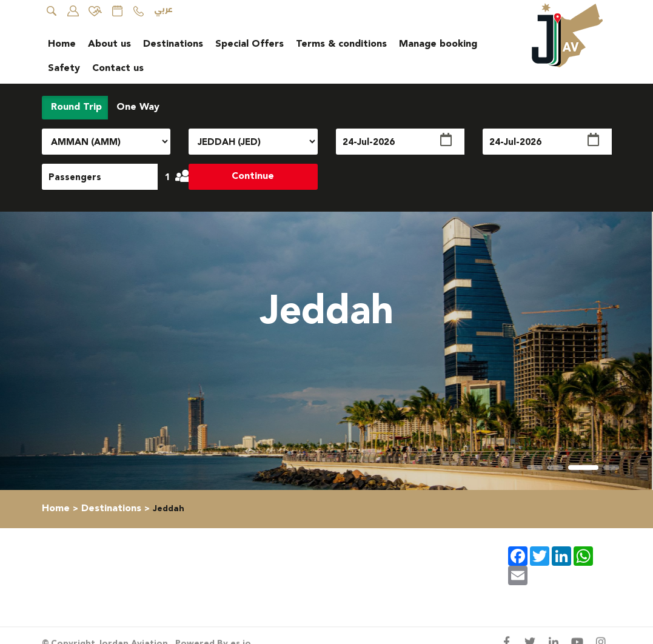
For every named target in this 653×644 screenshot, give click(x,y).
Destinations (173, 44)
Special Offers (249, 44)
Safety (64, 68)
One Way (136, 107)
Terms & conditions (341, 44)
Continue (253, 176)
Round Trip (75, 107)
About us (109, 44)
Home (62, 44)
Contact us (118, 68)
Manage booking (438, 44)
